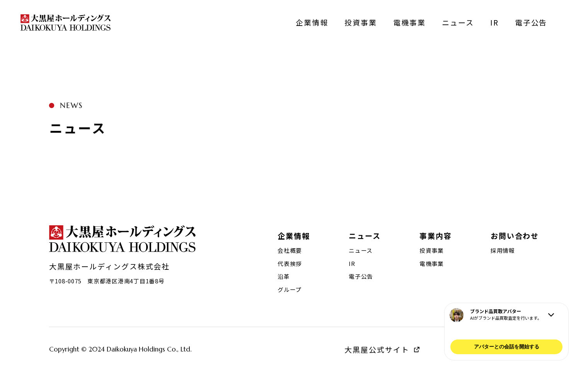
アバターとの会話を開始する (507, 347)
